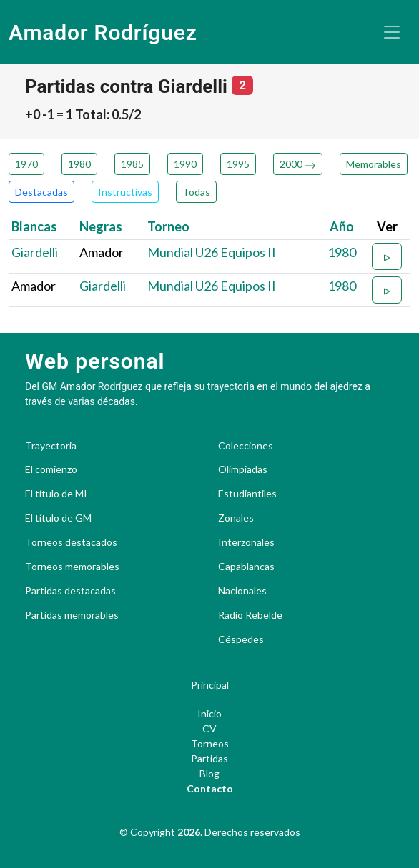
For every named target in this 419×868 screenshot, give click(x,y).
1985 (132, 164)
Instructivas (125, 192)
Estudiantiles (247, 494)
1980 (79, 164)
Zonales (236, 518)
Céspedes (241, 639)
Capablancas (246, 567)
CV (209, 728)
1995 (238, 164)
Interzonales (246, 542)
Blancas (34, 226)
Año (342, 226)
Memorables (374, 164)
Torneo (168, 226)
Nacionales (242, 591)
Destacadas (41, 192)
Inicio (209, 713)
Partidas (209, 758)
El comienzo (51, 469)
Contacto (210, 788)
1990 (185, 164)
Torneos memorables (72, 567)
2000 (298, 164)
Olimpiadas (243, 469)
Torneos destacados (71, 542)
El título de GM (58, 518)
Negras (101, 226)
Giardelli (35, 252)
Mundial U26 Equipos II (212, 252)
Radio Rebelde (250, 615)
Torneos (210, 743)
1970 (26, 164)
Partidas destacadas (70, 591)
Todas (196, 192)
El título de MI (56, 494)
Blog (209, 773)
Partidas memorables (72, 615)
